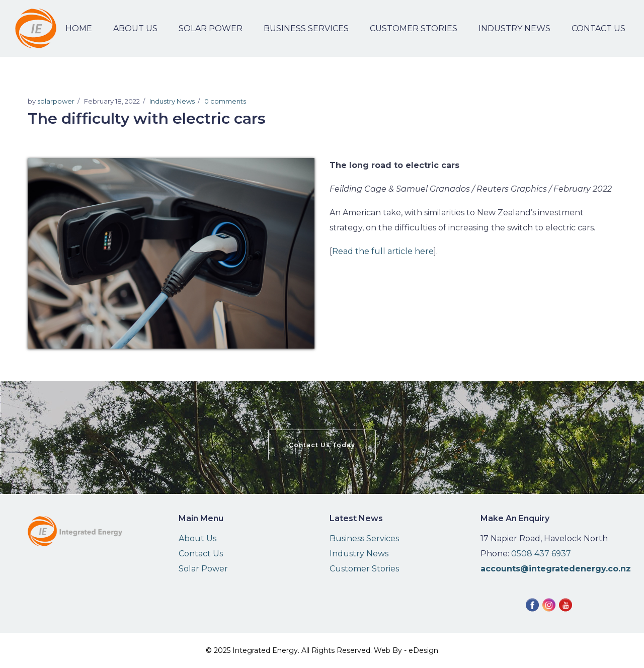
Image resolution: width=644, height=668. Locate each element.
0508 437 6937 (541, 554)
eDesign (423, 650)
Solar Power (203, 569)
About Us (197, 538)
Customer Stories (364, 569)
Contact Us (201, 554)
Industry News (172, 101)
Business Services (364, 538)
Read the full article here (383, 251)
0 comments (225, 101)
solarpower (56, 101)
